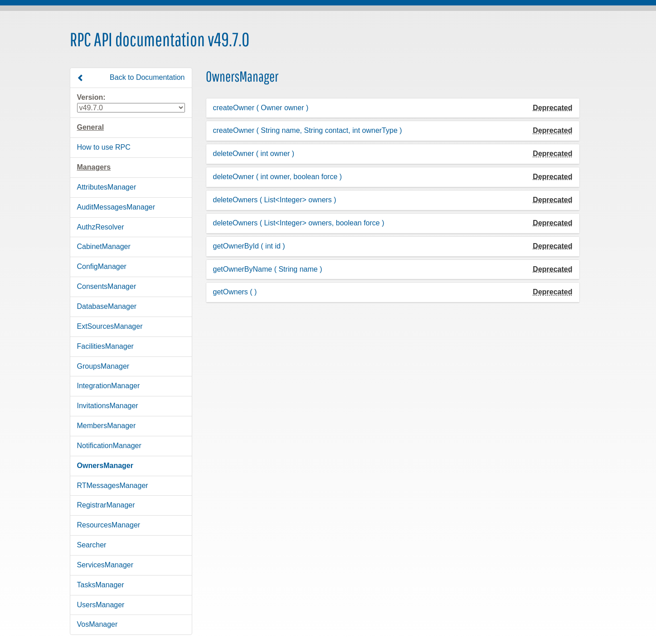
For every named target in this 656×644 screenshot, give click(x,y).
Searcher (92, 545)
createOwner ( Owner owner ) (261, 108)
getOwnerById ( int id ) (249, 246)
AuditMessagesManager (116, 207)
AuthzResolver (101, 227)
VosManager (97, 624)
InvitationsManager (108, 406)
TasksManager (101, 585)
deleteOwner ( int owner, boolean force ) (278, 177)
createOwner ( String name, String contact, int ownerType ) (308, 130)
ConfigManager (102, 266)
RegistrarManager (106, 505)
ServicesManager (105, 565)
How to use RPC (104, 147)
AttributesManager (107, 187)
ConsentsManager (107, 286)
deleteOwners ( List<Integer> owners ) (275, 200)
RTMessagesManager (113, 485)
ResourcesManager (109, 525)
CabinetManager (104, 246)
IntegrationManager (109, 386)
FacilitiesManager (105, 346)
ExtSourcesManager (110, 326)
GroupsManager (103, 366)
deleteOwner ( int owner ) (254, 154)
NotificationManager (109, 446)
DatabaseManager (107, 306)
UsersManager (101, 605)
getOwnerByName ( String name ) (268, 269)
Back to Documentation (131, 78)
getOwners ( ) (235, 292)
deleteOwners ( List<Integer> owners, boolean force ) (299, 223)
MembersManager (107, 426)
